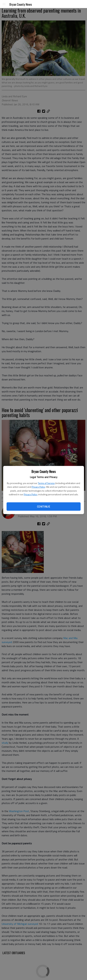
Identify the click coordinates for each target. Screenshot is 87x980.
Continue (43, 507)
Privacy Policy (38, 487)
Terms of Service (46, 483)
